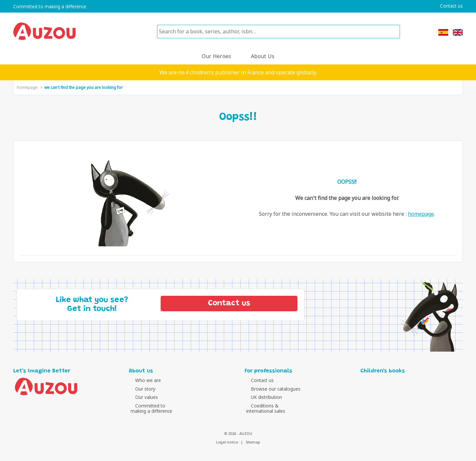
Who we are (143, 380)
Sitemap (253, 442)
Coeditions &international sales (266, 408)
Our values (142, 397)
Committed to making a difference (50, 7)
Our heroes (216, 56)
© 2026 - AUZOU (238, 433)
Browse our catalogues (271, 389)
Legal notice (227, 442)
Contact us (451, 6)
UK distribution (262, 397)
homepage (27, 87)
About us (263, 56)
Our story (141, 389)
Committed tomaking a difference (151, 408)
